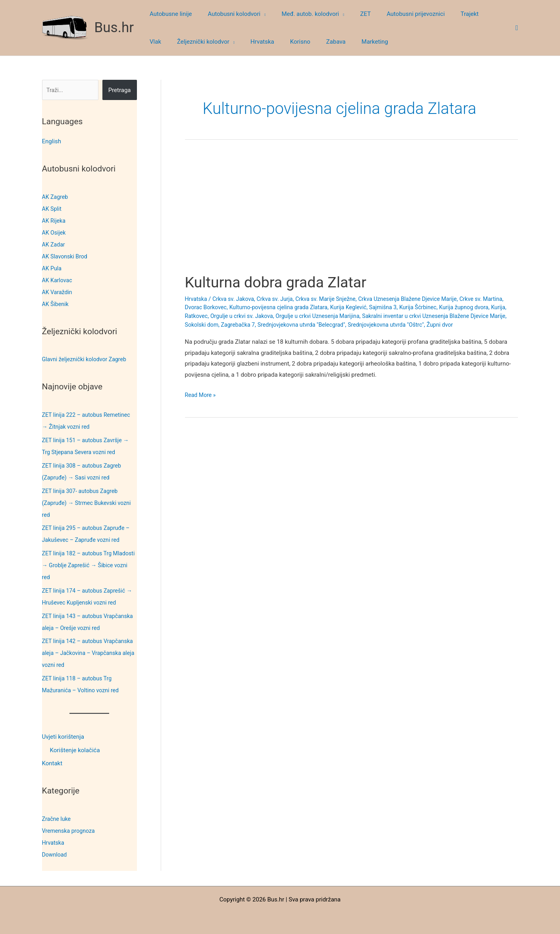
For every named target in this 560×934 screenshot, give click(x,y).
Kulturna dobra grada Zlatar (281, 282)
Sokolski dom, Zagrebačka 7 (284, 325)
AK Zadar (54, 245)
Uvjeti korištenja (63, 737)
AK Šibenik (56, 304)
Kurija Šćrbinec (455, 307)
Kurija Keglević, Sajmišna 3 (397, 307)
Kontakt (52, 764)
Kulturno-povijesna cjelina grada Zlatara (307, 307)
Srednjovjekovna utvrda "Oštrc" (460, 325)
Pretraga (120, 90)
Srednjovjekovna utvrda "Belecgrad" (370, 325)
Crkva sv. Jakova (236, 299)
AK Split (52, 209)
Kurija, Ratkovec (223, 316)
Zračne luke (57, 819)
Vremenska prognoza (70, 831)
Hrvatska (54, 843)
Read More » (201, 404)
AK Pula (52, 268)
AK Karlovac (58, 280)
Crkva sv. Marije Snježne (334, 299)
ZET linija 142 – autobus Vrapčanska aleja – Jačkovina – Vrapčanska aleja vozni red (84, 653)
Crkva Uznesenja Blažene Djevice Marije (421, 299)
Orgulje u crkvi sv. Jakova (280, 316)
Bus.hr (114, 28)
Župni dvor (199, 333)
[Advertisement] (351, 214)
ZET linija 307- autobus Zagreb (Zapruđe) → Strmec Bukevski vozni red (89, 503)
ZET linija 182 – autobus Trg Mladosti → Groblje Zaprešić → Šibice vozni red (83, 565)
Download (55, 855)
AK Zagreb (56, 197)
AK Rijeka (55, 221)
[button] (257, 14)
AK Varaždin (58, 292)
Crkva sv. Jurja (280, 299)
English (52, 141)
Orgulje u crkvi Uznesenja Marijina (361, 316)
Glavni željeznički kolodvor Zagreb (87, 359)
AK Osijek (55, 233)
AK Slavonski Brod (66, 256)
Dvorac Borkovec (230, 307)
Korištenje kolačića (75, 750)
